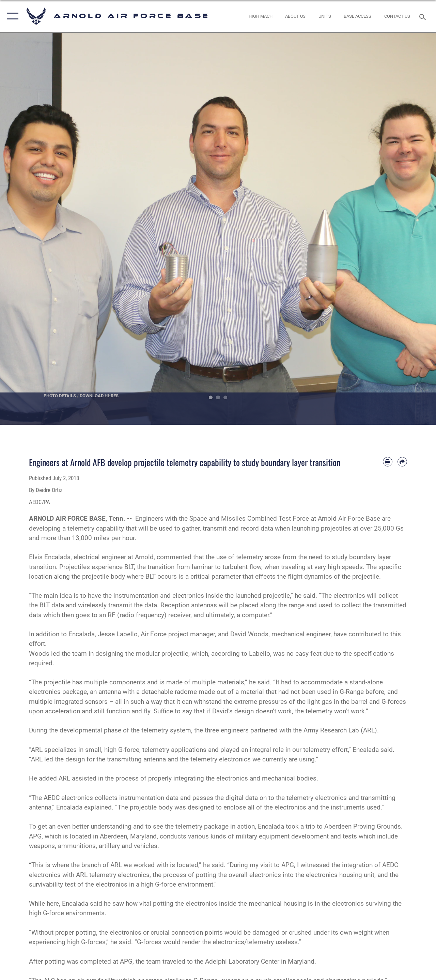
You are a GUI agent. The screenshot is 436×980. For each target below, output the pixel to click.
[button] (11, 16)
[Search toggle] (424, 16)
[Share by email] (402, 462)
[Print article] (388, 462)
